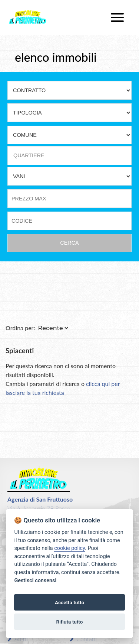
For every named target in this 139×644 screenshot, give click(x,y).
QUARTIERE (29, 155)
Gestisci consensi (35, 581)
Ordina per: (20, 328)
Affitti (18, 639)
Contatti (83, 639)
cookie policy (69, 548)
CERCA (69, 243)
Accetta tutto (69, 602)
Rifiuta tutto (70, 622)
